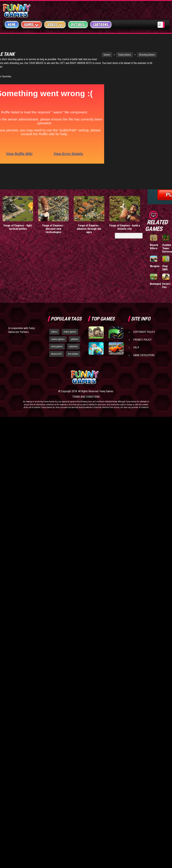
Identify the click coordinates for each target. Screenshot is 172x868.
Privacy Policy (142, 340)
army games (57, 346)
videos (54, 332)
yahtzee (75, 339)
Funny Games (98, 49)
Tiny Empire (154, 93)
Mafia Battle (166, 93)
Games (80, 49)
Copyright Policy (144, 332)
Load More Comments (129, 216)
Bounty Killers (154, 247)
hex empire (73, 354)
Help (136, 347)
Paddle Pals (166, 69)
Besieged (155, 284)
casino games (58, 339)
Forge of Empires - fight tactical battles (18, 207)
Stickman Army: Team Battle (155, 72)
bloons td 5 (56, 354)
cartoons (73, 346)
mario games (70, 332)
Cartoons (101, 25)
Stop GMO (165, 268)
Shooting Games (120, 49)
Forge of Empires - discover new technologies (53, 209)
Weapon (155, 266)
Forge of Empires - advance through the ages (89, 209)
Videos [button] (55, 25)
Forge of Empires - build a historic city (125, 207)
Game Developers (144, 355)
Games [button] (31, 25)
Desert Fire (166, 285)
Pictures (78, 25)
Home (12, 25)
